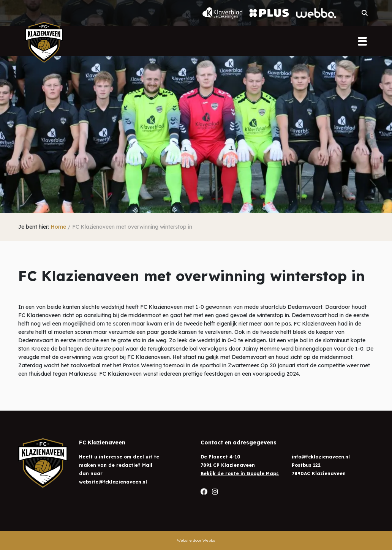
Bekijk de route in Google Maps (240, 473)
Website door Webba (196, 540)
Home (58, 227)
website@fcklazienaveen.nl (113, 482)
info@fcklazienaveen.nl (321, 457)
